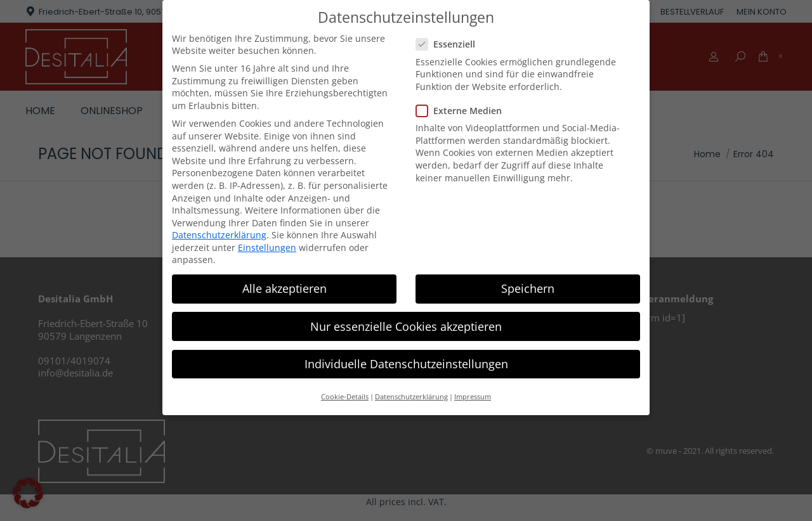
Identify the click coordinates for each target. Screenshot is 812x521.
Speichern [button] (528, 288)
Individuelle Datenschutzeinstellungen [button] (406, 364)
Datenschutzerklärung (219, 235)
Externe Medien (463, 111)
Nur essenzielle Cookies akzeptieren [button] (406, 326)
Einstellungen (267, 248)
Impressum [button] (473, 397)
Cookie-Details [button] (345, 397)
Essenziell (449, 44)
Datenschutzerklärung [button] (411, 397)
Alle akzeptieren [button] (285, 288)
